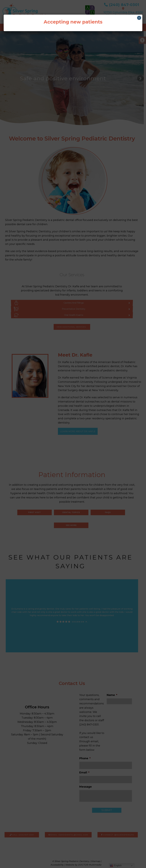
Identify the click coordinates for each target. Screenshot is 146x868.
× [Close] (139, 18)
